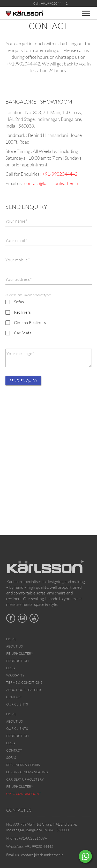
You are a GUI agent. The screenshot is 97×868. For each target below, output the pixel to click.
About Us (14, 646)
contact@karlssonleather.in (51, 183)
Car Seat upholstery (25, 779)
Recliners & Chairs (23, 765)
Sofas (19, 302)
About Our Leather (24, 690)
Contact (14, 697)
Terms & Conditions (24, 682)
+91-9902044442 (60, 174)
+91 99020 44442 (39, 846)
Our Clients (17, 704)
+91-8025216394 (33, 838)
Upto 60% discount (24, 794)
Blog (11, 668)
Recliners (23, 312)
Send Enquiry (24, 381)
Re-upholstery (20, 653)
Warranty (15, 675)
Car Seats (23, 333)
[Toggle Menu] (86, 13)
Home (11, 639)
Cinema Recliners (30, 322)
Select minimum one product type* (28, 295)
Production (17, 661)
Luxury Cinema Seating (27, 772)
